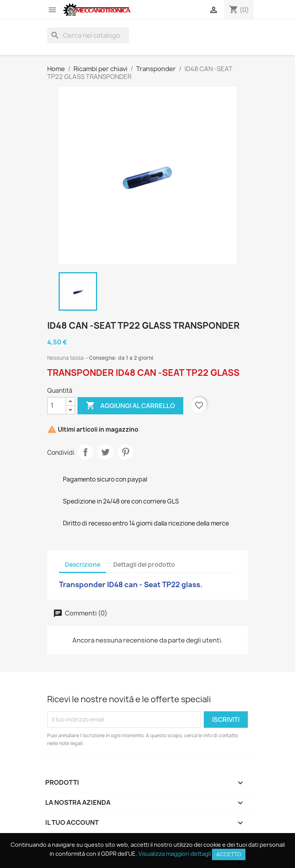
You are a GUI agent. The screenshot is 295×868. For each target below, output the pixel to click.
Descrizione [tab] (83, 565)
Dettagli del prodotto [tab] (144, 565)
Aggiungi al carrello (130, 406)
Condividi (85, 452)
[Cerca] (88, 35)
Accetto (229, 854)
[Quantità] (57, 406)
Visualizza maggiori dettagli (175, 854)
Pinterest (125, 452)
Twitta (105, 452)
